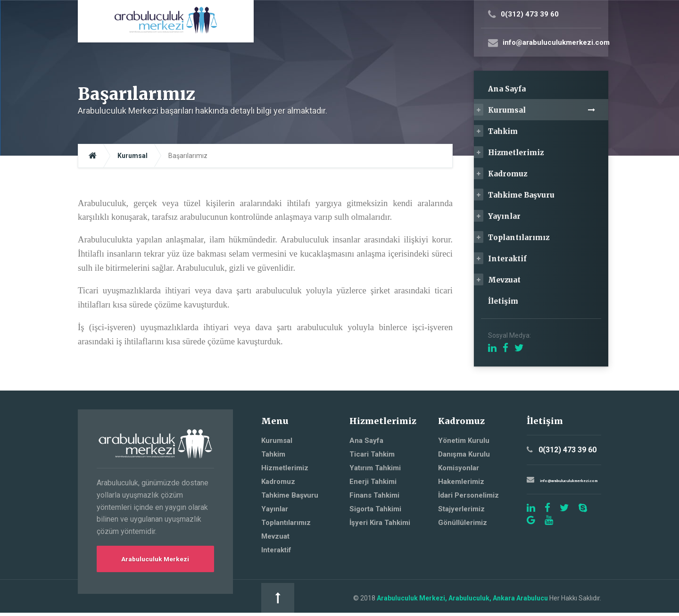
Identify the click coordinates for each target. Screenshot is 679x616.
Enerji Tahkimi (373, 482)
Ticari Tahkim (372, 454)
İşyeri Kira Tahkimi (380, 523)
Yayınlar (504, 216)
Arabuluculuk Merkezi (155, 560)
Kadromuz (508, 174)
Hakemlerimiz (461, 482)
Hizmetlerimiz (516, 153)
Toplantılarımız (519, 237)
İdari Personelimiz (468, 495)
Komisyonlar (459, 468)
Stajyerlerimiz (461, 509)
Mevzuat (504, 280)
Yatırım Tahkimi (375, 468)
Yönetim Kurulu (464, 441)
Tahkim (503, 131)
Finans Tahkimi (374, 495)
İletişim (503, 301)
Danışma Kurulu (464, 454)
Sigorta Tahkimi (375, 509)
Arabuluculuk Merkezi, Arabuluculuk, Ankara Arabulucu (370, 599)
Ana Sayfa (507, 89)
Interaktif (507, 259)
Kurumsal (507, 110)
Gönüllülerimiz (463, 523)
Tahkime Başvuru (521, 195)
